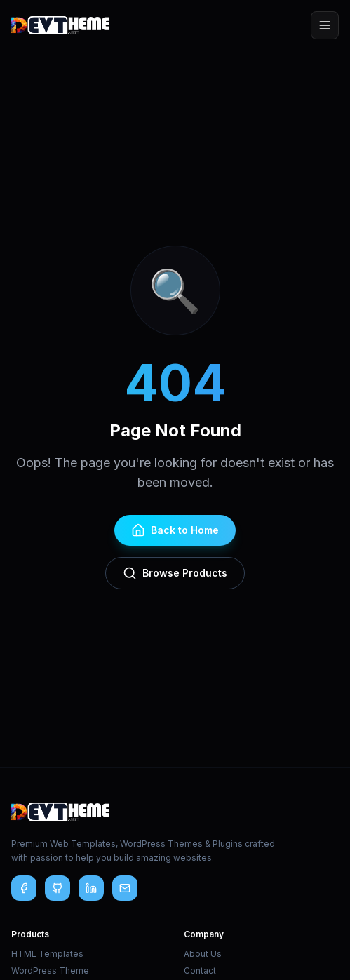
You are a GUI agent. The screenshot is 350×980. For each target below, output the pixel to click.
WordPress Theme (50, 971)
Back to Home (175, 530)
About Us (203, 954)
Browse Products (175, 573)
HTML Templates (47, 954)
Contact (200, 971)
